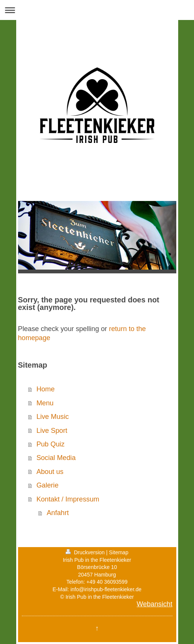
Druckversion (86, 552)
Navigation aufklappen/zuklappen (97, 10)
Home (46, 389)
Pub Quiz (51, 444)
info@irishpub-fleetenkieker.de (106, 589)
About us (50, 472)
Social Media (56, 458)
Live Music (53, 417)
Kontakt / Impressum (68, 499)
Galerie (48, 485)
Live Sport (52, 431)
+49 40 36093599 (107, 582)
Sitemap (118, 552)
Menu (45, 403)
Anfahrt (58, 513)
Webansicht (155, 604)
